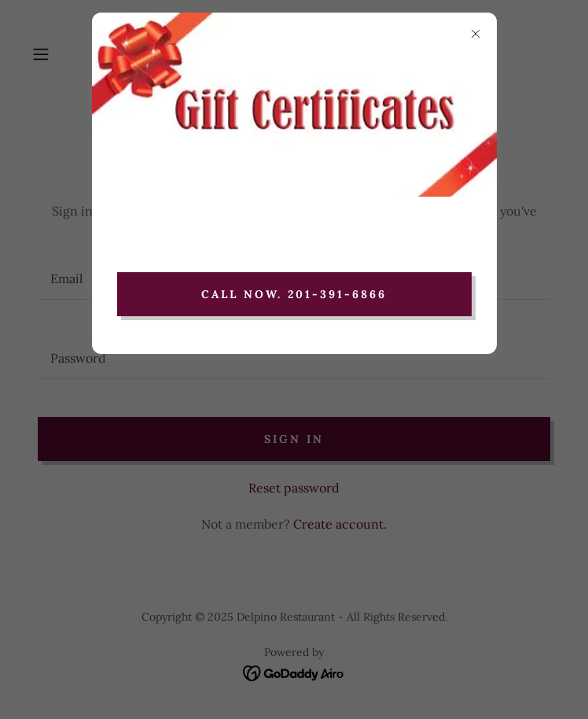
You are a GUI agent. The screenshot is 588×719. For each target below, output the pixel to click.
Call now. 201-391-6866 (294, 294)
